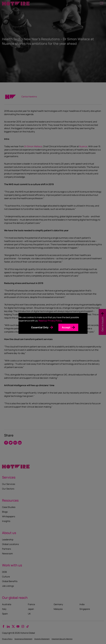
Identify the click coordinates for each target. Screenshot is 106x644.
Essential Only (40, 327)
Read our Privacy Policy (50, 321)
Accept (66, 327)
